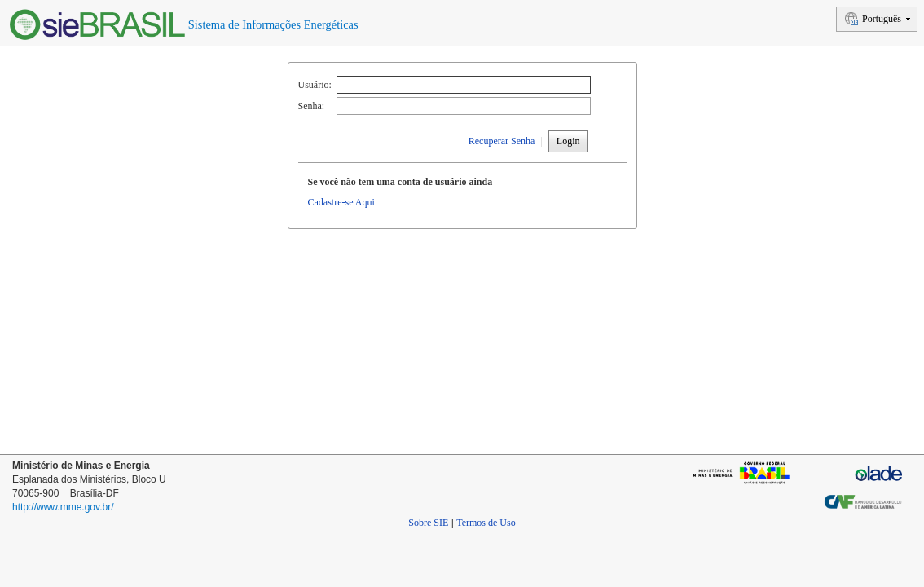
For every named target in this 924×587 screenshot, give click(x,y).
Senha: (312, 106)
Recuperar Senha (502, 141)
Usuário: (315, 85)
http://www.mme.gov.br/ (63, 507)
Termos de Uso (486, 523)
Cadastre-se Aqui (341, 202)
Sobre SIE (428, 523)
